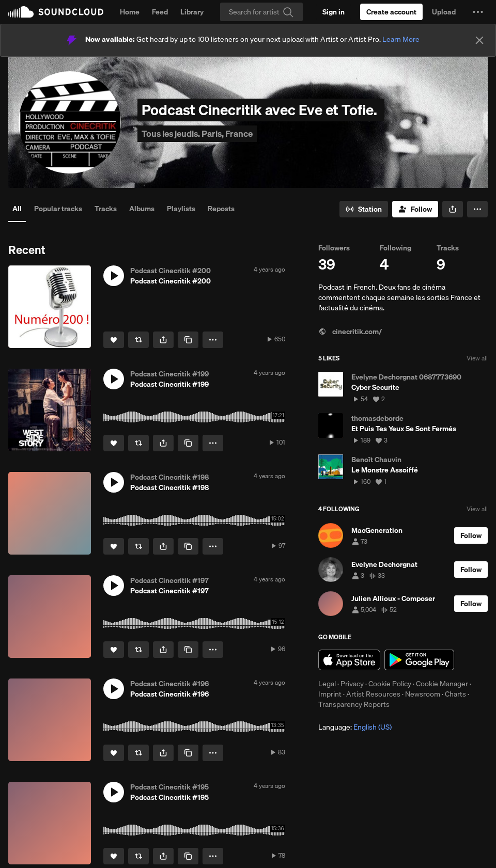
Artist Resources (373, 694)
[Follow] (415, 209)
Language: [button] (355, 727)
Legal (327, 684)
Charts (455, 694)
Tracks (106, 209)
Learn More (401, 39)
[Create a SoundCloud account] (391, 12)
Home (130, 12)
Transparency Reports (354, 704)
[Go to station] (364, 209)
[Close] (479, 40)
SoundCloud (56, 12)
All (17, 209)
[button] (478, 12)
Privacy (352, 684)
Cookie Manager (442, 684)
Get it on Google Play (419, 660)
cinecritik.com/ (350, 332)
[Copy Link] (188, 340)
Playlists (181, 209)
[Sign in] (334, 12)
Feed (160, 12)
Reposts (221, 209)
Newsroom (423, 694)
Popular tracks (58, 209)
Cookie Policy (390, 684)
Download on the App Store (349, 660)
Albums (142, 209)
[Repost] (138, 340)
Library (192, 12)
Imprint (330, 694)
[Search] (261, 12)
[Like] (114, 340)
